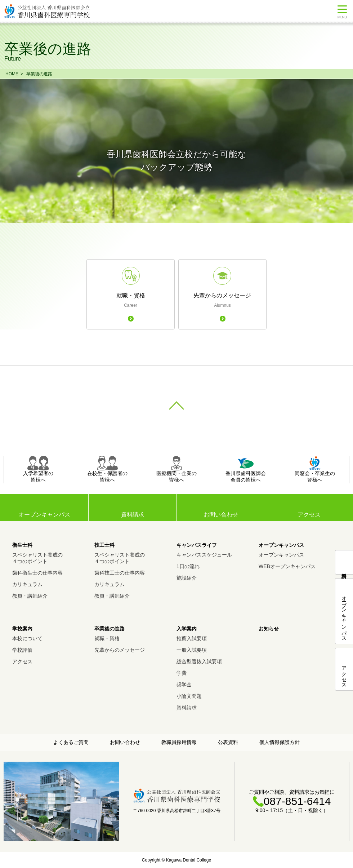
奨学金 (184, 685)
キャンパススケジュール (204, 555)
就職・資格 (107, 638)
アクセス (309, 515)
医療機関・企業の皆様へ (176, 469)
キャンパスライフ (197, 545)
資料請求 (133, 515)
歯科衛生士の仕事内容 (37, 573)
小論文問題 (189, 696)
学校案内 (22, 629)
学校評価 (22, 650)
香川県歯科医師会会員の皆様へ (246, 469)
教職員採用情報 (179, 742)
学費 (182, 673)
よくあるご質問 (71, 742)
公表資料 (228, 742)
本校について (27, 638)
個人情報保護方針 (280, 742)
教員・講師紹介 (30, 596)
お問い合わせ (221, 515)
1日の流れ (188, 566)
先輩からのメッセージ (120, 650)
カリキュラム (27, 584)
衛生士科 (22, 545)
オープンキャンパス (281, 545)
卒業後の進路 (39, 74)
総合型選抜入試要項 (199, 661)
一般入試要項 (192, 650)
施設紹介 (187, 578)
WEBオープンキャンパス (287, 566)
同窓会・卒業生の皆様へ (315, 469)
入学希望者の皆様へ (38, 469)
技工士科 (104, 545)
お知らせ (269, 629)
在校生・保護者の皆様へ (107, 469)
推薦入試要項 (192, 638)
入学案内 (187, 629)
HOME (12, 74)
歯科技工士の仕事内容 (120, 573)
